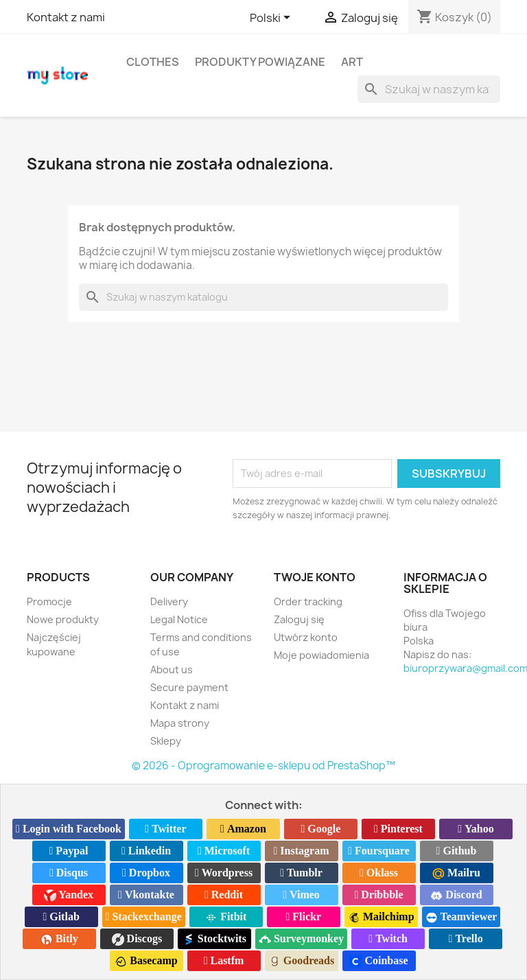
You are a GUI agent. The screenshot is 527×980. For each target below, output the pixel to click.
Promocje (49, 602)
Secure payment (189, 687)
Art (352, 62)
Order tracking (308, 602)
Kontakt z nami (66, 17)
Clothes (153, 62)
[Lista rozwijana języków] (272, 19)
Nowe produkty (63, 619)
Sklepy (166, 741)
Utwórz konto (306, 637)
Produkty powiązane (260, 62)
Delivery (169, 602)
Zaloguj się (299, 619)
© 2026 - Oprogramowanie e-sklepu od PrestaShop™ (263, 766)
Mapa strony (180, 723)
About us (172, 669)
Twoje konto (315, 577)
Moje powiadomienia (321, 655)
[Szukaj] (429, 89)
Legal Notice (179, 619)
